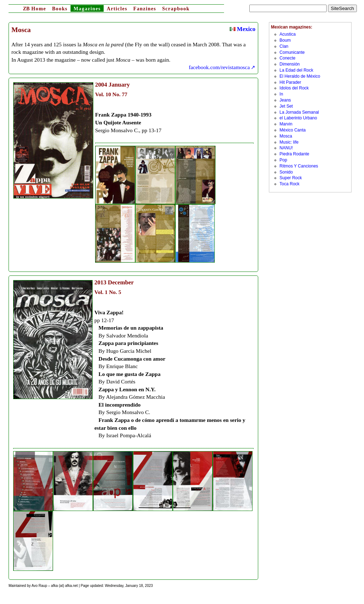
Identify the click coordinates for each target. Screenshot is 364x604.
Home (34, 9)
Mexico (243, 29)
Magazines (87, 9)
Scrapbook (176, 9)
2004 (101, 85)
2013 (100, 282)
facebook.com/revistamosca (219, 67)
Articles (117, 9)
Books (60, 9)
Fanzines (145, 9)
